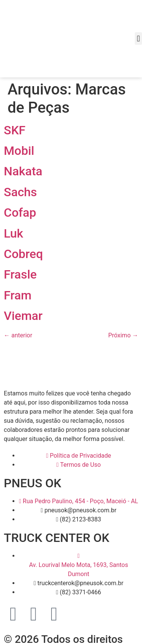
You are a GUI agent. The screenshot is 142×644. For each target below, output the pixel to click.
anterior (18, 335)
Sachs (20, 192)
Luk (13, 233)
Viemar (23, 316)
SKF (15, 130)
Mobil (19, 151)
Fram (18, 295)
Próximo (123, 335)
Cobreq (23, 254)
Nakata (23, 171)
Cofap (20, 213)
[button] (138, 39)
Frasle (20, 274)
